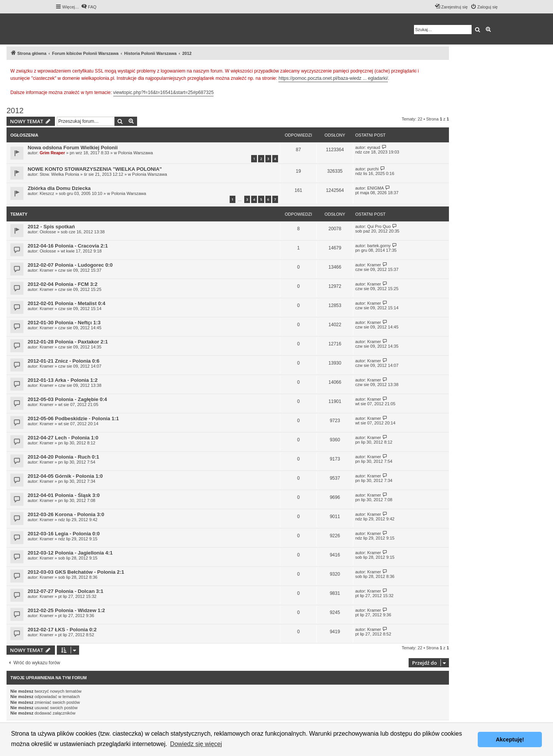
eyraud (374, 147)
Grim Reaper (52, 153)
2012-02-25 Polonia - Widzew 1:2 (66, 610)
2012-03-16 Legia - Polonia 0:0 (64, 534)
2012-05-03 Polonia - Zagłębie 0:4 (67, 399)
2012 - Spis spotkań (51, 227)
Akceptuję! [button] (510, 739)
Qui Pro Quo (379, 226)
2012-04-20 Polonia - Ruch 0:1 (63, 457)
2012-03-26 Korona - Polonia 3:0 (66, 514)
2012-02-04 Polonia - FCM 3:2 (63, 284)
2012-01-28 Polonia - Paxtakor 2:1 (68, 342)
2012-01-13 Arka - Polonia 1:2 (63, 380)
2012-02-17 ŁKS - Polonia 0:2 (62, 630)
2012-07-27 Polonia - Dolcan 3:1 (65, 591)
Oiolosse (48, 232)
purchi (373, 169)
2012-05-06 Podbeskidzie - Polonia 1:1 (73, 418)
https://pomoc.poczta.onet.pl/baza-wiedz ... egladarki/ (333, 78)
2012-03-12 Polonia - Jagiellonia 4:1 (70, 553)
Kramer (46, 270)
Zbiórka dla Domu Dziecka (59, 188)
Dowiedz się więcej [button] (196, 744)
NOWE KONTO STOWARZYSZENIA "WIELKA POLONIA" (95, 169)
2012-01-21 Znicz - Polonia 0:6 (64, 361)
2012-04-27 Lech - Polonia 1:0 (63, 438)
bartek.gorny (379, 246)
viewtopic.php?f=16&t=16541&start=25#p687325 (164, 92)
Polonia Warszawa (135, 153)
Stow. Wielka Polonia (59, 174)
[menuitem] (89, 7)
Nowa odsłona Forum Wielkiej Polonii (73, 148)
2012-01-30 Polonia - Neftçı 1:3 (64, 323)
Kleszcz (47, 193)
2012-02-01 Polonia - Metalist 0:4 (66, 303)
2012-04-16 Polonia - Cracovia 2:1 (68, 246)
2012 (15, 111)
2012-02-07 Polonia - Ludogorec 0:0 (70, 265)
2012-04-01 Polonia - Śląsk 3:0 (64, 495)
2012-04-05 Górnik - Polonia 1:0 (65, 476)
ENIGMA (375, 188)
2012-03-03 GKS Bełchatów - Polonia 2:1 (76, 572)
